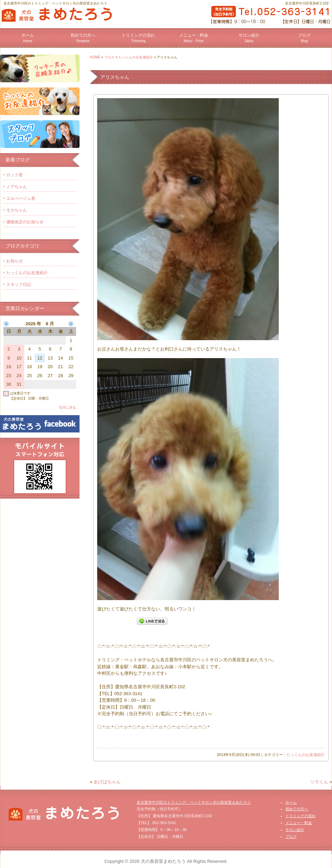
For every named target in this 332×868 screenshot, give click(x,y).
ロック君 (15, 175)
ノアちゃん (17, 187)
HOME (95, 57)
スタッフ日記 (19, 284)
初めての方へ (83, 38)
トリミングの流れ (138, 38)
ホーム (28, 38)
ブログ (304, 38)
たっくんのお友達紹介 (136, 57)
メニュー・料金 (194, 38)
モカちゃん (17, 210)
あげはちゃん (107, 782)
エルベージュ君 (21, 198)
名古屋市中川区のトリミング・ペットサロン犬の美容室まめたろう (194, 802)
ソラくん (319, 782)
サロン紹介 (249, 38)
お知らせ (15, 261)
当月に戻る (67, 407)
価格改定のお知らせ (25, 222)
